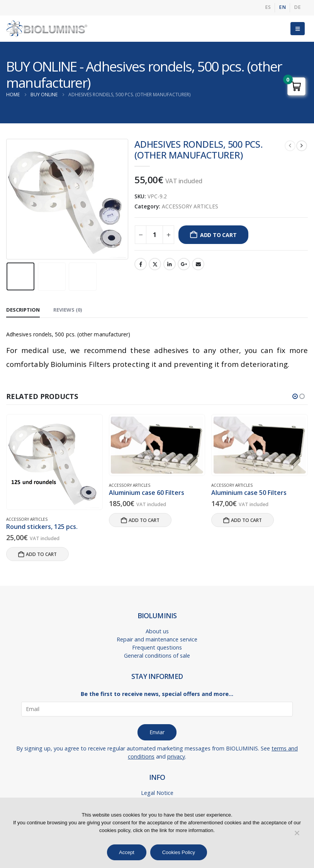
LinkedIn (170, 264)
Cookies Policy (179, 852)
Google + (184, 264)
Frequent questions (157, 647)
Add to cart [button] (41, 554)
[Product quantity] (154, 235)
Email (198, 264)
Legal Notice (157, 793)
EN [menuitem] (282, 7)
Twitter (155, 264)
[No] (297, 833)
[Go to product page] (54, 462)
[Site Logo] (47, 29)
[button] (298, 29)
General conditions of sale (157, 656)
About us (157, 631)
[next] (302, 146)
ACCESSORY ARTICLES (190, 206)
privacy (176, 756)
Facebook (141, 264)
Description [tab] (23, 310)
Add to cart (218, 235)
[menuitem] (268, 8)
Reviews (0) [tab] (68, 310)
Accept (127, 852)
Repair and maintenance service (157, 639)
